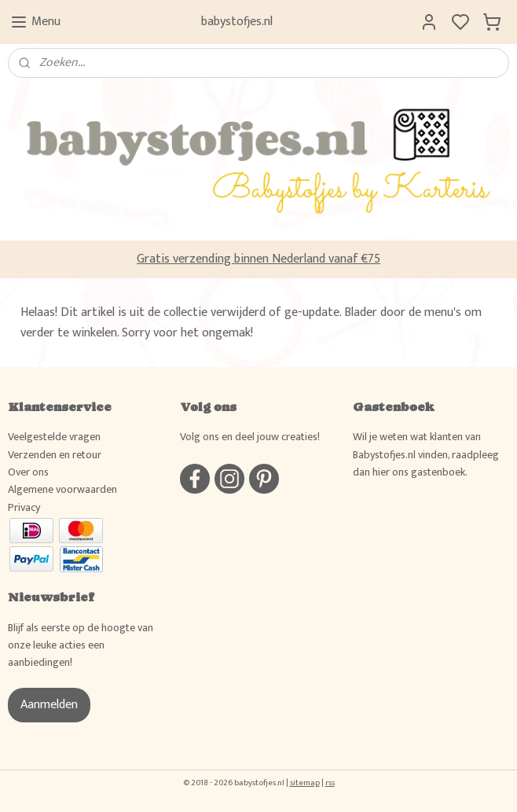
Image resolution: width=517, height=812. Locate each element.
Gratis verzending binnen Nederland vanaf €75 (258, 259)
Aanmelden (49, 705)
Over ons (28, 472)
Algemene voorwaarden (62, 489)
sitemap (305, 783)
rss (330, 783)
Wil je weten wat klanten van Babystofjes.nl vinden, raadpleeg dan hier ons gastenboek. (426, 454)
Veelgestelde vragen (54, 437)
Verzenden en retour (55, 455)
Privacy (24, 507)
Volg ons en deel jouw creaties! (250, 437)
